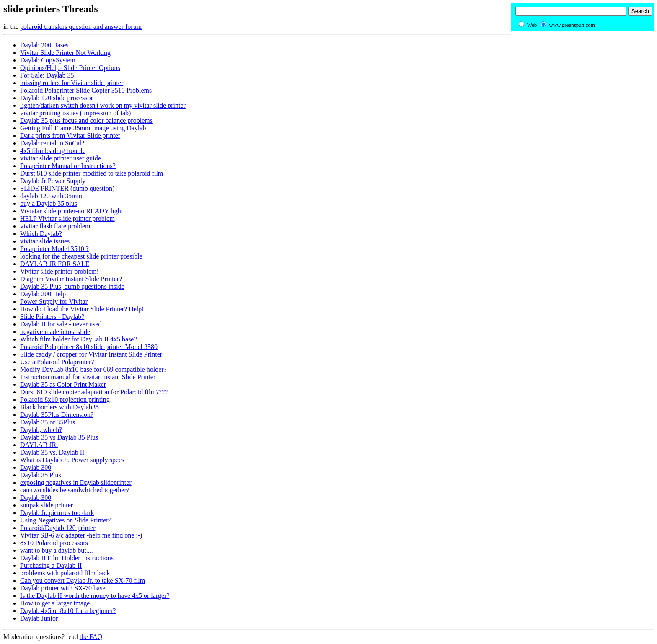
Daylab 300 (36, 467)
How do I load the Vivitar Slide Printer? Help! (82, 309)
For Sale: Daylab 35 (47, 75)
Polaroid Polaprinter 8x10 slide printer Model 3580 (89, 347)
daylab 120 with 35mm (51, 196)
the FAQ (91, 637)
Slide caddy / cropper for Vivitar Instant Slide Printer (91, 354)
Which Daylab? (41, 234)
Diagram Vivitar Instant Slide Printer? (71, 279)
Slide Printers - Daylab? (52, 317)
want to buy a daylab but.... (57, 550)
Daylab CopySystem (48, 60)
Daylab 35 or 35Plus (48, 422)
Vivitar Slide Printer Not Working (65, 53)
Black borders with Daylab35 (59, 407)
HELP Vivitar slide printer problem (67, 219)
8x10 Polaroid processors (54, 543)
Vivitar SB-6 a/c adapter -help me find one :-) (81, 535)
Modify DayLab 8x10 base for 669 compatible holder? (93, 369)
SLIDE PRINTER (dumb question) (67, 188)
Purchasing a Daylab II (51, 565)
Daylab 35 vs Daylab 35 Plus (59, 437)
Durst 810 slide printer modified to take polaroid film (92, 173)
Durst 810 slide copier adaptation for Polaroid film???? (94, 392)
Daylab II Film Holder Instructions (67, 558)
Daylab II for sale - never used (61, 324)
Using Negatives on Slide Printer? (66, 520)
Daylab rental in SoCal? (52, 143)
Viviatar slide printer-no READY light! (73, 211)
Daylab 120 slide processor (57, 98)
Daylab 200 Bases (44, 45)
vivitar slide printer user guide (61, 158)
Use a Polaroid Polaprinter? (57, 362)
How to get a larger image (55, 603)
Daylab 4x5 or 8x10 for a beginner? (68, 611)
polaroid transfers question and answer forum (81, 27)
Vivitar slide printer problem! (59, 271)
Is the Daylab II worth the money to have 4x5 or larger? (95, 596)
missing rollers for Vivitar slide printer (72, 83)
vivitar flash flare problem (55, 226)
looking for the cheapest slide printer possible (81, 256)
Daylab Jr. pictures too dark (57, 513)
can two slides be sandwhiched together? (75, 490)
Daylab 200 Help (43, 294)
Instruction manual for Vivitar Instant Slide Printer (88, 377)
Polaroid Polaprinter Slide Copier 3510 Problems (86, 90)
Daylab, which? (41, 430)
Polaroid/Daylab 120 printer (58, 528)
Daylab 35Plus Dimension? (57, 415)
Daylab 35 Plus (41, 475)
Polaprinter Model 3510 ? (54, 249)
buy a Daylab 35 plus (49, 203)
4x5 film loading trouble (53, 151)
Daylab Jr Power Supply (53, 181)
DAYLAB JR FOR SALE (55, 264)
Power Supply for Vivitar (54, 301)
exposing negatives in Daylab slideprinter (76, 482)
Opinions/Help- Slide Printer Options (70, 68)
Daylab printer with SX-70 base (63, 588)
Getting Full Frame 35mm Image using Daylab (83, 128)
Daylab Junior (39, 618)
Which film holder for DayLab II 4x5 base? (79, 339)
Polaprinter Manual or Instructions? (68, 166)
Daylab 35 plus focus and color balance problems (86, 120)
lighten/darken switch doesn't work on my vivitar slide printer (103, 105)
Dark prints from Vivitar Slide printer (70, 136)
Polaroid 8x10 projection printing (65, 400)
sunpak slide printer (47, 505)
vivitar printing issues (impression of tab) (75, 113)
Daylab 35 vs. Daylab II (52, 452)
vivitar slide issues (45, 241)
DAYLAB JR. (39, 445)
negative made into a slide (55, 332)
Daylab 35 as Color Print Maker (63, 384)
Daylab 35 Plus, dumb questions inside (72, 286)
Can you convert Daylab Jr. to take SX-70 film (83, 581)
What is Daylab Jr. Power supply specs (72, 460)
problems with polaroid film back (65, 573)
